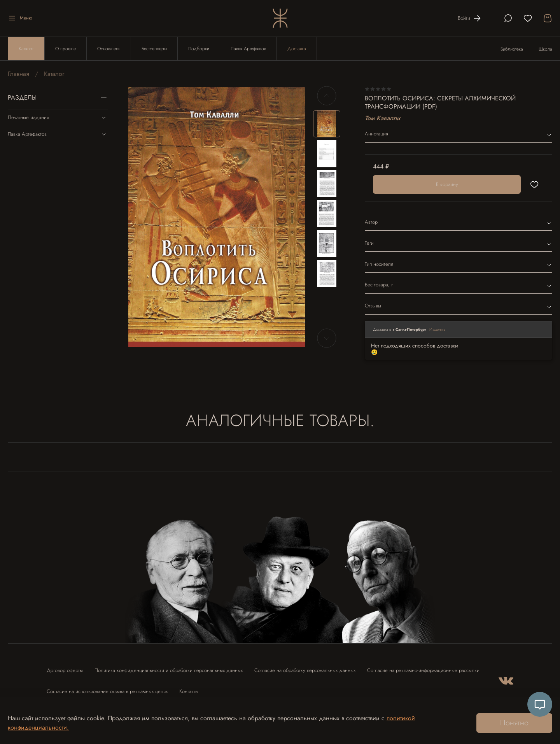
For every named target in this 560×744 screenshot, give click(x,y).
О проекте (66, 49)
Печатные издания (58, 118)
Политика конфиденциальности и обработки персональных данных (169, 670)
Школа (545, 49)
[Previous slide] (327, 96)
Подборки (199, 49)
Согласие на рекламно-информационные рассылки (423, 670)
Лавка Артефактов (248, 49)
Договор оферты (65, 670)
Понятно (514, 723)
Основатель (109, 49)
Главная (18, 74)
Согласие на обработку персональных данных (305, 670)
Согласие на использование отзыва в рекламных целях (107, 691)
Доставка (297, 49)
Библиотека (512, 49)
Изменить (437, 329)
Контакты (189, 691)
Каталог (26, 49)
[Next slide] (327, 338)
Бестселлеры (154, 49)
